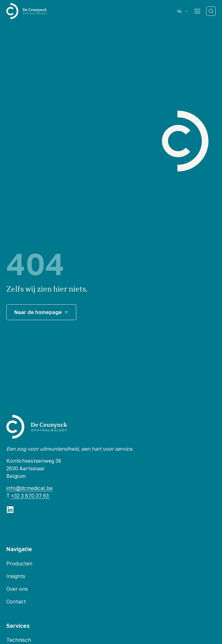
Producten (19, 563)
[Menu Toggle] (197, 11)
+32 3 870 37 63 (31, 496)
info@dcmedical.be (29, 488)
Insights (16, 576)
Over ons (17, 589)
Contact (16, 602)
